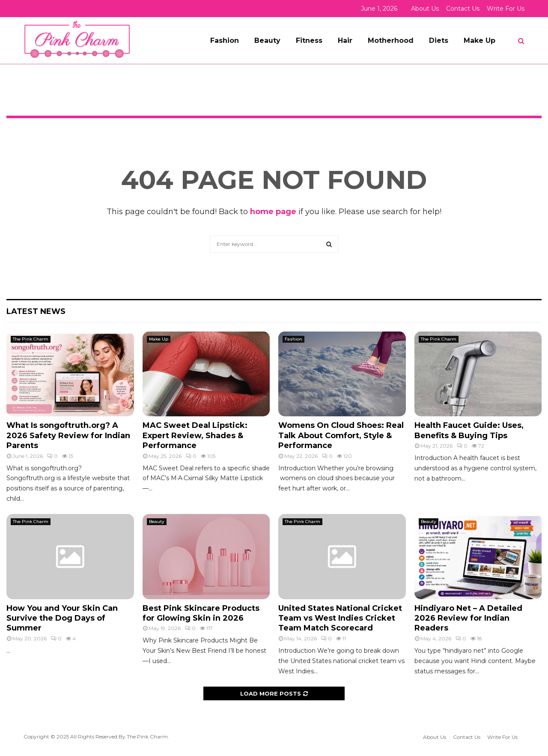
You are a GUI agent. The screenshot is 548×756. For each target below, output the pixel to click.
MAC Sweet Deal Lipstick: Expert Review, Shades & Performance (195, 435)
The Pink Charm (31, 339)
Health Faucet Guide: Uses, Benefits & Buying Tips (469, 430)
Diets (439, 40)
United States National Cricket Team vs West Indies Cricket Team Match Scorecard (340, 618)
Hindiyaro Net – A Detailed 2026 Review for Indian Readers (468, 618)
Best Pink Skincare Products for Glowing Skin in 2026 (201, 613)
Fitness (309, 40)
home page (273, 212)
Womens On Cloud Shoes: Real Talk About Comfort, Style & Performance (341, 435)
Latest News (36, 311)
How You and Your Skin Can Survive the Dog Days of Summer (62, 618)
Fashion (225, 40)
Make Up (479, 40)
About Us (425, 9)
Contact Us (463, 9)
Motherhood (391, 40)
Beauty (267, 40)
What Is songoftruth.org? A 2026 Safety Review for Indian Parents (68, 435)
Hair (345, 40)
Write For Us (506, 9)
